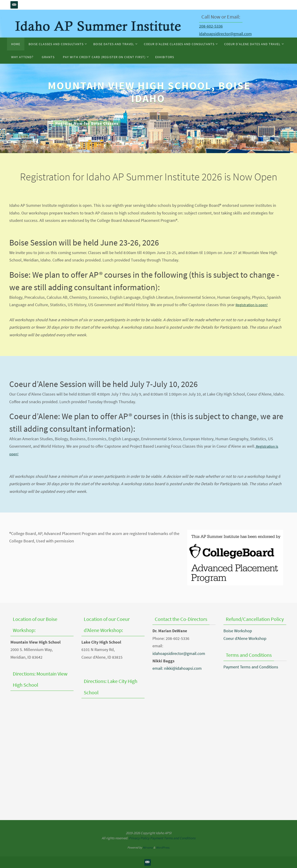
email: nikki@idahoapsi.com (177, 668)
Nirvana (148, 848)
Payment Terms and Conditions (251, 667)
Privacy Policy (139, 838)
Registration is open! (253, 305)
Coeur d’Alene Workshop (245, 638)
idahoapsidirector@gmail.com (225, 34)
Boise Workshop (238, 631)
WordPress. (163, 848)
